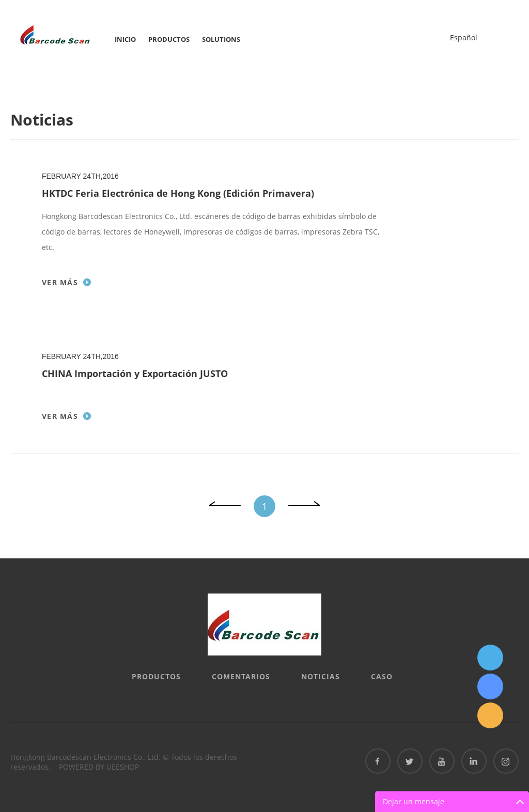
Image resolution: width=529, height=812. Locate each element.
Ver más (60, 282)
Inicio (125, 39)
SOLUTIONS (221, 39)
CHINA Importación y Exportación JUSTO (135, 373)
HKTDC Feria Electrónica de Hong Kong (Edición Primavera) (178, 193)
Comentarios (241, 676)
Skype (490, 686)
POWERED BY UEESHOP (99, 767)
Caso (382, 676)
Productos (169, 39)
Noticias (321, 676)
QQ (490, 658)
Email (490, 715)
